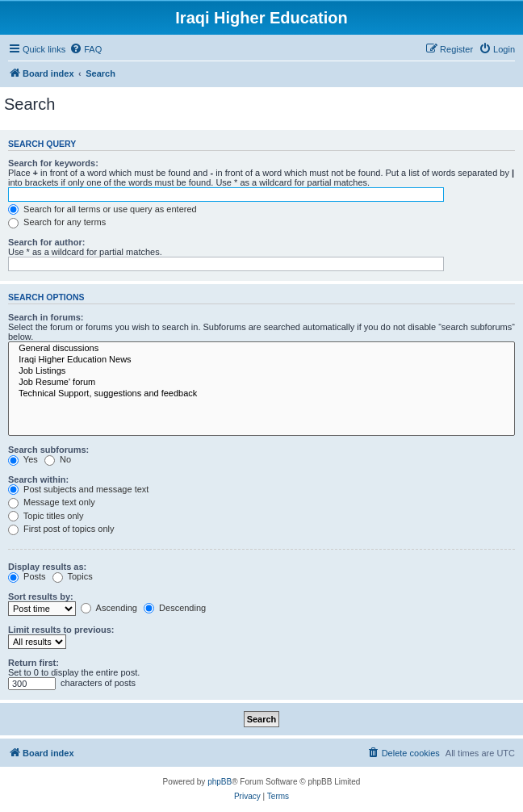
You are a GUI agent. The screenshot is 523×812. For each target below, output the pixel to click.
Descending (175, 608)
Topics (73, 576)
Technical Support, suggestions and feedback (261, 394)
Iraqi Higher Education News (261, 360)
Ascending (109, 608)
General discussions (261, 349)
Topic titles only (46, 516)
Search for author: (46, 242)
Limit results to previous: (61, 630)
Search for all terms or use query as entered (103, 209)
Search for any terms (57, 222)
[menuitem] (86, 49)
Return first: (33, 663)
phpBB (220, 782)
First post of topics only (61, 529)
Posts (27, 576)
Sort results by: (41, 596)
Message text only (52, 502)
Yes (23, 459)
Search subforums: (48, 450)
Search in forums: (46, 317)
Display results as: (47, 567)
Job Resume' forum (261, 383)
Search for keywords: (53, 163)
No (58, 459)
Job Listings (261, 371)
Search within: (38, 479)
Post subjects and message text (78, 489)
